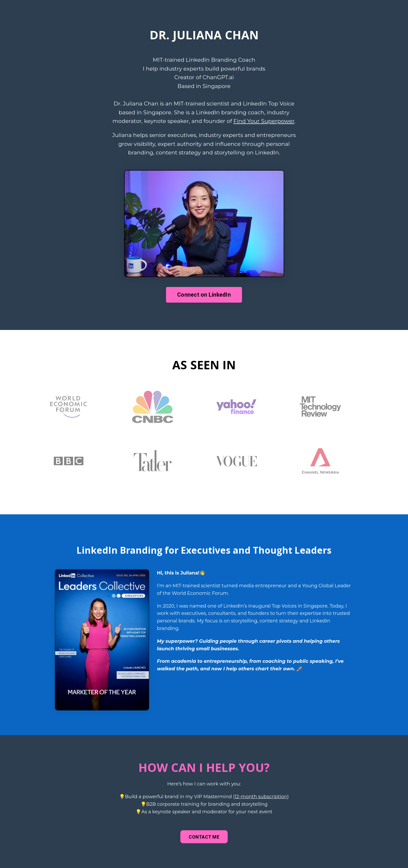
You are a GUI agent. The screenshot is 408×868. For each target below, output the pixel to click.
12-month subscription (261, 797)
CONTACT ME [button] (204, 837)
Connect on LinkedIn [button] (204, 295)
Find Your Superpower (264, 121)
